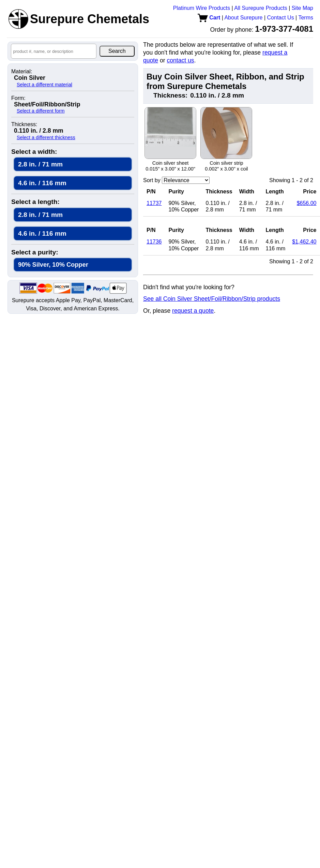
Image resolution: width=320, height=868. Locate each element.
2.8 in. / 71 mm (40, 164)
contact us (180, 60)
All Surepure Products (261, 8)
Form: (18, 98)
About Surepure (243, 18)
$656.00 (307, 203)
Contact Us (281, 18)
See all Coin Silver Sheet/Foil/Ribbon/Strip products (212, 299)
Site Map (302, 8)
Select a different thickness (46, 137)
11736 (154, 242)
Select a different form (41, 111)
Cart (209, 18)
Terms (306, 18)
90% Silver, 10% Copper (53, 264)
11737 (154, 203)
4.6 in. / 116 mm (42, 183)
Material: (22, 72)
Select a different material (44, 85)
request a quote (193, 311)
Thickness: (24, 124)
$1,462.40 (304, 242)
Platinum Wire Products (202, 8)
